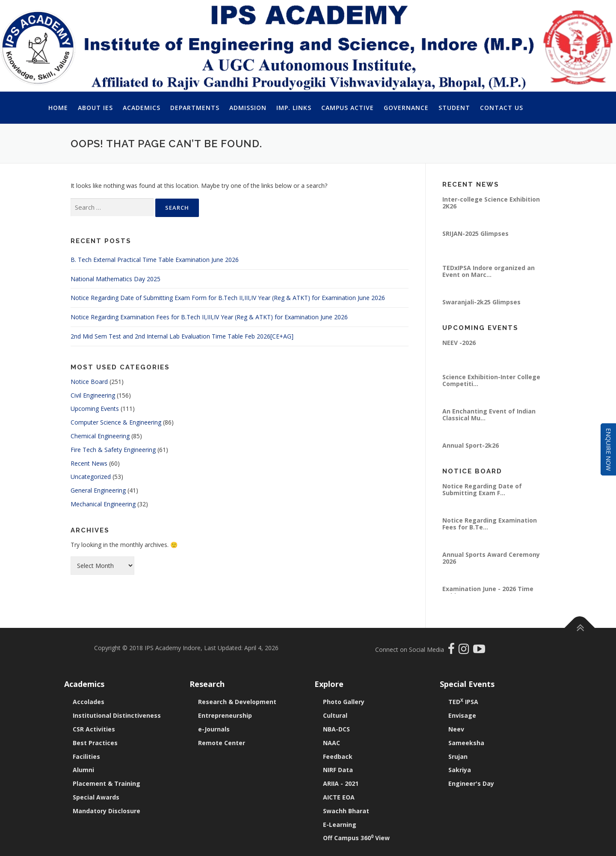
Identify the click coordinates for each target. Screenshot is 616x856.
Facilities (86, 756)
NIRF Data (338, 770)
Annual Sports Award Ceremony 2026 (491, 558)
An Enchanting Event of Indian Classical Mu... (489, 415)
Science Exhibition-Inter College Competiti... (491, 380)
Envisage (462, 715)
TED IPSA (463, 702)
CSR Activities (94, 729)
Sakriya (460, 770)
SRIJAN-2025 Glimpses (475, 233)
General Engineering (98, 490)
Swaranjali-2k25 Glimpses (481, 302)
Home (58, 108)
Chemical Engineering (100, 436)
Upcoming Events (95, 409)
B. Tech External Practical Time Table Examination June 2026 (155, 260)
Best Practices (95, 743)
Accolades (89, 702)
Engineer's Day (471, 783)
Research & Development (237, 702)
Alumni (83, 770)
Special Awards (96, 797)
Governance (406, 108)
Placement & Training (107, 783)
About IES (95, 108)
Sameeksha (466, 743)
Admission (248, 108)
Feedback (338, 756)
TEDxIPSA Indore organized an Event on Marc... (489, 271)
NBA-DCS (336, 729)
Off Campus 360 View (356, 838)
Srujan (458, 756)
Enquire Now (609, 449)
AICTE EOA (339, 797)
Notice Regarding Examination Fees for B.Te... (490, 524)
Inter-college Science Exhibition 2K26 (491, 203)
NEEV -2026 (459, 343)
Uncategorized (91, 477)
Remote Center (222, 743)
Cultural (335, 715)
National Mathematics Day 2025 (115, 279)
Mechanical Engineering (103, 504)
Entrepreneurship (225, 715)
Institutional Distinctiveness (117, 715)
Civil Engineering (93, 395)
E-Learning (340, 825)
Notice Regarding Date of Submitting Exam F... (482, 489)
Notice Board (89, 382)
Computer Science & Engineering (116, 422)
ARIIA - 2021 (341, 783)
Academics (142, 108)
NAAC (332, 743)
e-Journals (214, 729)
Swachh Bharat (346, 811)
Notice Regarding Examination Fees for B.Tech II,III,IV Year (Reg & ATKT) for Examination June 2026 (209, 317)
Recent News (89, 463)
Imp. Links (294, 108)
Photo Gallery (344, 702)
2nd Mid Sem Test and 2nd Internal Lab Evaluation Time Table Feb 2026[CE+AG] (182, 336)
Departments (195, 108)
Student (454, 108)
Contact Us (502, 108)
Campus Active (348, 108)
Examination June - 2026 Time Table (488, 592)
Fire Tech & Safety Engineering (113, 450)
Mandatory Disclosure (107, 811)
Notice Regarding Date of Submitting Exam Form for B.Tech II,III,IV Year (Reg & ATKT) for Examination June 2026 (228, 298)
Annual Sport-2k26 (471, 445)
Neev (456, 729)
